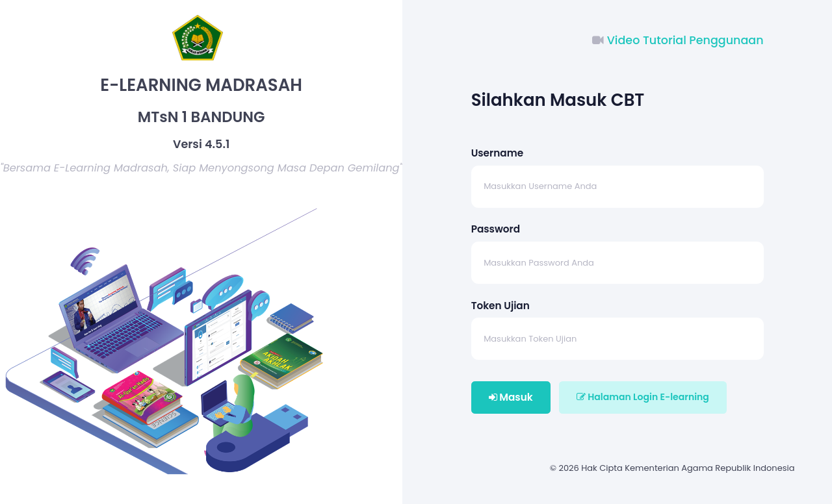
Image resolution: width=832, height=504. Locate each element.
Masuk (511, 397)
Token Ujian (500, 306)
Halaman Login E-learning (643, 397)
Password (496, 229)
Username (497, 153)
